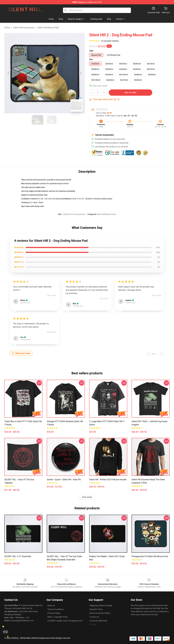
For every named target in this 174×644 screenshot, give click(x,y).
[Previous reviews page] (149, 354)
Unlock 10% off (6, 632)
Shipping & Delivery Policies (101, 606)
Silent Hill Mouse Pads (48, 28)
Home (7, 28)
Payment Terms (96, 609)
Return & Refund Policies (100, 613)
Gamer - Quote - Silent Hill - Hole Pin (64, 480)
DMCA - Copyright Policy (58, 617)
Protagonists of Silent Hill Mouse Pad (150, 556)
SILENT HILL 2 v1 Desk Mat (18, 556)
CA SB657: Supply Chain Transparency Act (65, 621)
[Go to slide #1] (38, 120)
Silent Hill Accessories (24, 28)
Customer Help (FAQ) (98, 621)
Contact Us (94, 617)
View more (87, 497)
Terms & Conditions (55, 609)
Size (91, 59)
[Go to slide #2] (52, 120)
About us (51, 606)
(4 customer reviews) (110, 41)
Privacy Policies (54, 613)
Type (91, 51)
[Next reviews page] (162, 354)
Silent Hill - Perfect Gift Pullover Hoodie (108, 480)
